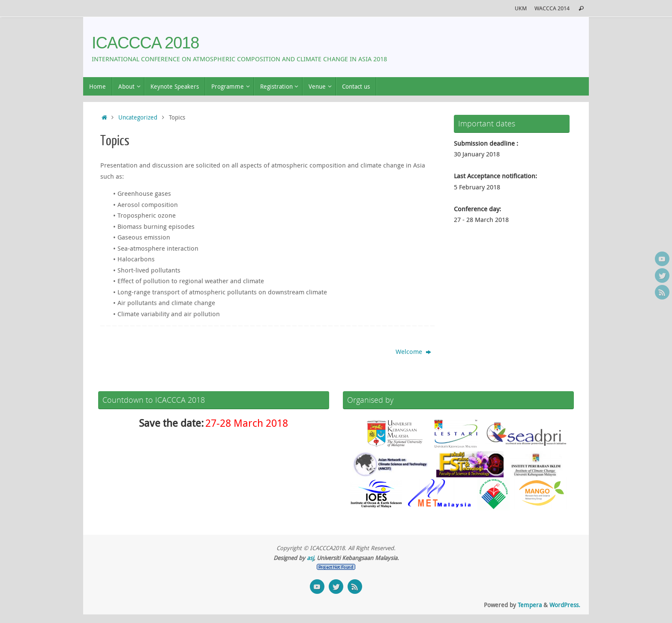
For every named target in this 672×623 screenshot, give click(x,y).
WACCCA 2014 (552, 8)
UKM (521, 8)
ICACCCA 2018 (145, 43)
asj (310, 558)
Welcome (413, 351)
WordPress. (565, 605)
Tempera (530, 605)
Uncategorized (138, 117)
